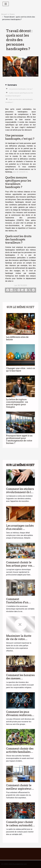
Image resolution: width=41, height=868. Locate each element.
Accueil (4, 14)
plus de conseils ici (20, 172)
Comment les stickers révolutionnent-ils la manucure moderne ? (20, 492)
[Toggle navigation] (6, 4)
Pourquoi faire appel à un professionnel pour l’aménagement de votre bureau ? (19, 439)
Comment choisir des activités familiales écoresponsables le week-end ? (20, 754)
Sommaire (12, 85)
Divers (12, 14)
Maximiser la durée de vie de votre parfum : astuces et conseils (19, 641)
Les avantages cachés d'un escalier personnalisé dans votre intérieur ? (20, 531)
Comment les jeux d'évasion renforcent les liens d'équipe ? (19, 715)
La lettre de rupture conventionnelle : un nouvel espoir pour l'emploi (17, 403)
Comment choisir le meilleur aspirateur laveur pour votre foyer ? (19, 790)
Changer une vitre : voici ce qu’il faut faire (20, 369)
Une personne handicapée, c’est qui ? (21, 89)
